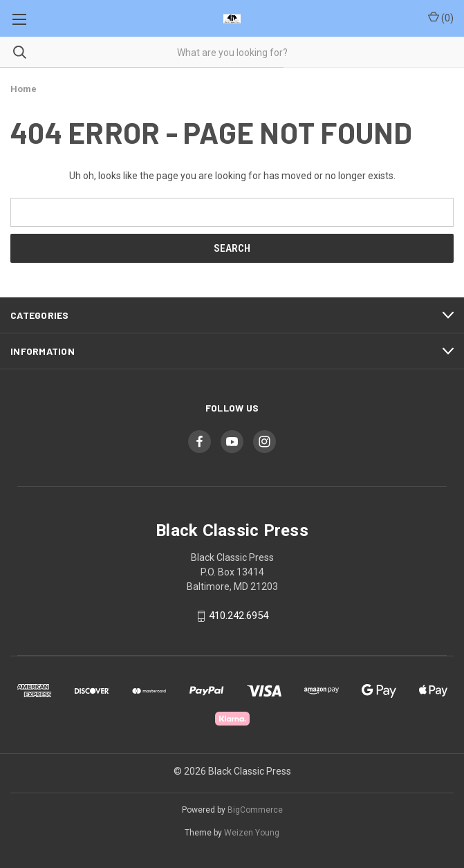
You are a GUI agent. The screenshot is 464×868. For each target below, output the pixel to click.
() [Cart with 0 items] (441, 17)
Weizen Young (252, 833)
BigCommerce (255, 810)
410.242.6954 (239, 616)
